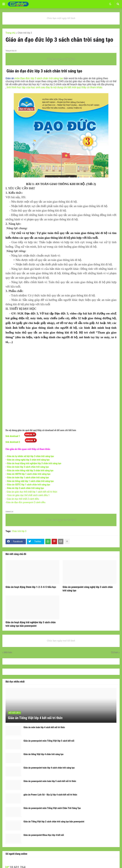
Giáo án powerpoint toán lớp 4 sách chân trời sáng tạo (49, 768)
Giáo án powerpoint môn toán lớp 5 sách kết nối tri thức (50, 781)
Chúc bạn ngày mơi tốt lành (61, 641)
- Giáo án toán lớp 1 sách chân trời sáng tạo (27, 477)
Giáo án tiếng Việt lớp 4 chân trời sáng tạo (43, 754)
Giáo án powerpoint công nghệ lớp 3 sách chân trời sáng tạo (88, 589)
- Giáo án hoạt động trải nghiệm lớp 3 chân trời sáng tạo (33, 463)
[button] (4, 4)
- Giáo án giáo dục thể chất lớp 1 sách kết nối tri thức (31, 492)
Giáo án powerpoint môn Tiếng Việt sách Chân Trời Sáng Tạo (52, 808)
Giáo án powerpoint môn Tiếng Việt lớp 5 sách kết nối (49, 741)
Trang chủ (10, 33)
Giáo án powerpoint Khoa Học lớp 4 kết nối (44, 835)
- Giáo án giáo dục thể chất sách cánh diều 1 (28, 495)
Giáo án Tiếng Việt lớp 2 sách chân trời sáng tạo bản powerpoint (54, 822)
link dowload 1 (13, 436)
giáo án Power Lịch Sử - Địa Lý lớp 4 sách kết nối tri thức (50, 795)
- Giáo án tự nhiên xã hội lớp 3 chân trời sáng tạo (30, 456)
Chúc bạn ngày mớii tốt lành (61, 520)
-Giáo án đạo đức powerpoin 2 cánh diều (25, 502)
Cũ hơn (115, 652)
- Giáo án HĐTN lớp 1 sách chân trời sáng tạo (28, 474)
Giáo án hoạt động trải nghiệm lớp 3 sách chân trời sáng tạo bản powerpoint (31, 624)
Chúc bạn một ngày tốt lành (61, 18)
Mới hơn (8, 652)
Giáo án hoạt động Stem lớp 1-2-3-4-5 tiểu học (31, 587)
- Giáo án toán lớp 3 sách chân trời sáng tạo (27, 467)
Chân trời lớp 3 (25, 33)
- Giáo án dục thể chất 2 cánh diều (23, 499)
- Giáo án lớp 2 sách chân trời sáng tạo (25, 488)
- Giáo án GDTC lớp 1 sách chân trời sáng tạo (28, 485)
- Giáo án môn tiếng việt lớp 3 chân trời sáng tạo (29, 471)
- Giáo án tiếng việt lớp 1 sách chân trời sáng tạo (30, 481)
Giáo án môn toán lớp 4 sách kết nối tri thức (44, 727)
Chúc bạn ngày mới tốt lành (61, 59)
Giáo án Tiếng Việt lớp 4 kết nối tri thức (35, 718)
